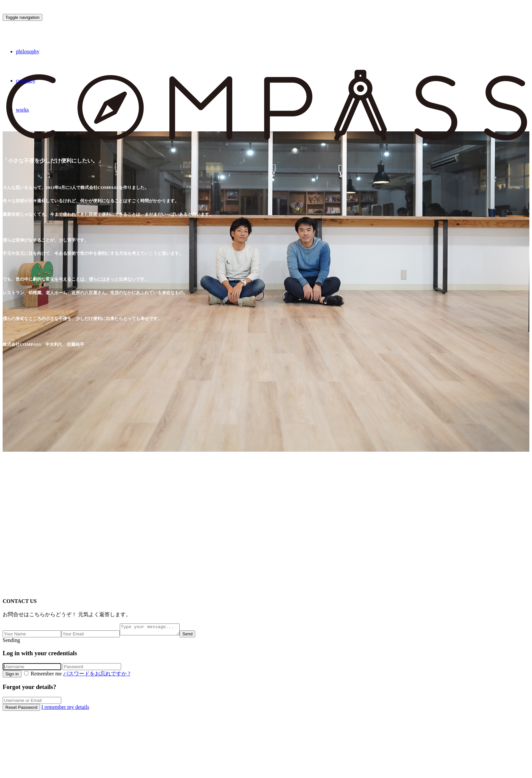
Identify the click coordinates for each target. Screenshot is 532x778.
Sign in (12, 676)
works (22, 110)
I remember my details (65, 709)
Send (194, 636)
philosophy (28, 51)
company (26, 81)
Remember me (44, 676)
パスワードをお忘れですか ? (97, 676)
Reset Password (21, 709)
